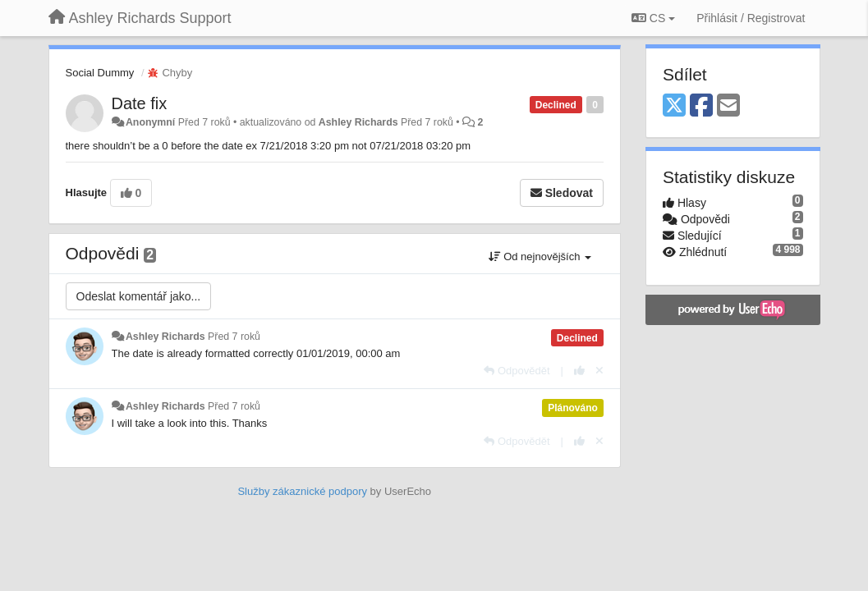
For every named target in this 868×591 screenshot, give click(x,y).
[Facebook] (701, 106)
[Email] (728, 106)
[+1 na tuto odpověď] (579, 371)
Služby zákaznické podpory (302, 491)
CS (653, 18)
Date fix (140, 103)
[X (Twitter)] (674, 106)
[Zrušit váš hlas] (599, 371)
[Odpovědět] (517, 371)
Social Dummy (100, 73)
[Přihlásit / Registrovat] (751, 18)
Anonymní (150, 122)
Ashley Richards (358, 122)
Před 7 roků (234, 337)
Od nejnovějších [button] (540, 257)
